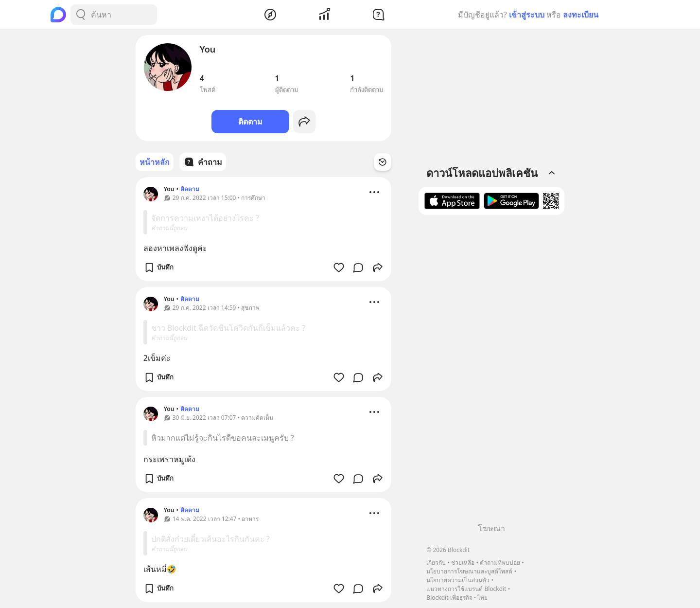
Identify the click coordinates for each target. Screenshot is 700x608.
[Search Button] (81, 15)
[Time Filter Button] (383, 162)
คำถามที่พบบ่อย (500, 563)
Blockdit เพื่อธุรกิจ (449, 598)
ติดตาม (250, 122)
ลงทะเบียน (581, 15)
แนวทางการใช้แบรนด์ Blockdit (466, 589)
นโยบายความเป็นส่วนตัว (458, 580)
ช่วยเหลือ (463, 563)
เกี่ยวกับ (436, 563)
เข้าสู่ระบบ (527, 15)
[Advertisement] (491, 373)
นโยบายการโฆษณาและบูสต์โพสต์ (469, 571)
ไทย (482, 598)
